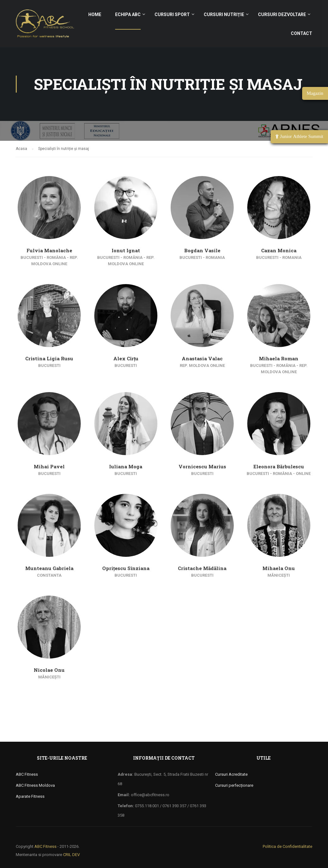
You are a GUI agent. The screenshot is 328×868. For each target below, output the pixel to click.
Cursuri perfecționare (234, 785)
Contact (302, 33)
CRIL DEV (71, 855)
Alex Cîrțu (126, 358)
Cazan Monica (279, 250)
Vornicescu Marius (202, 466)
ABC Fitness (27, 774)
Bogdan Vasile (202, 250)
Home (95, 14)
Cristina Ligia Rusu (49, 358)
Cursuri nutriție (224, 14)
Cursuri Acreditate (231, 774)
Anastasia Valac (202, 358)
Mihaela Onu (279, 568)
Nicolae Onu (49, 670)
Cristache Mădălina (202, 568)
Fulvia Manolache (49, 250)
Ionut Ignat (126, 250)
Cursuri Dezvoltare (282, 14)
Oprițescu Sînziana (126, 568)
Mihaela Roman (279, 358)
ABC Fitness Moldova (35, 785)
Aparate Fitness (30, 796)
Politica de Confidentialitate (287, 846)
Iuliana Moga (126, 466)
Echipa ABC (128, 14)
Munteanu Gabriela (49, 568)
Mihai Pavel (49, 466)
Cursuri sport (172, 14)
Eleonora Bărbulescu (279, 466)
